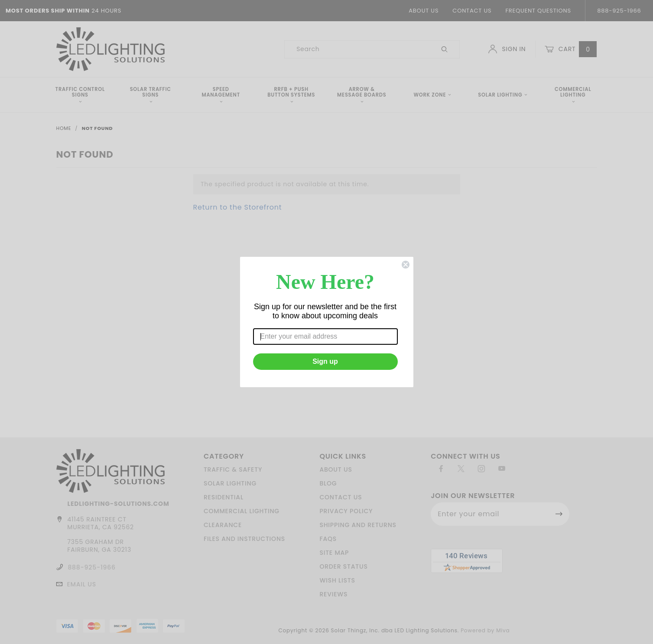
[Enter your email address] (325, 337)
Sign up (325, 361)
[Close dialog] (406, 265)
